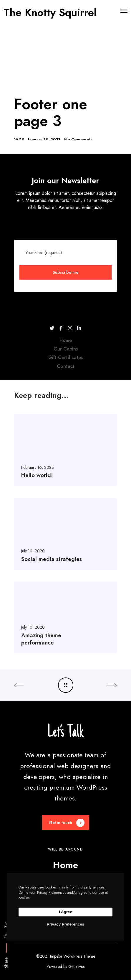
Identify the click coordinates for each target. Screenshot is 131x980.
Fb (6, 936)
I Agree (65, 912)
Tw (6, 925)
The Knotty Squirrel (50, 11)
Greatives (76, 966)
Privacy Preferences (65, 924)
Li (6, 915)
